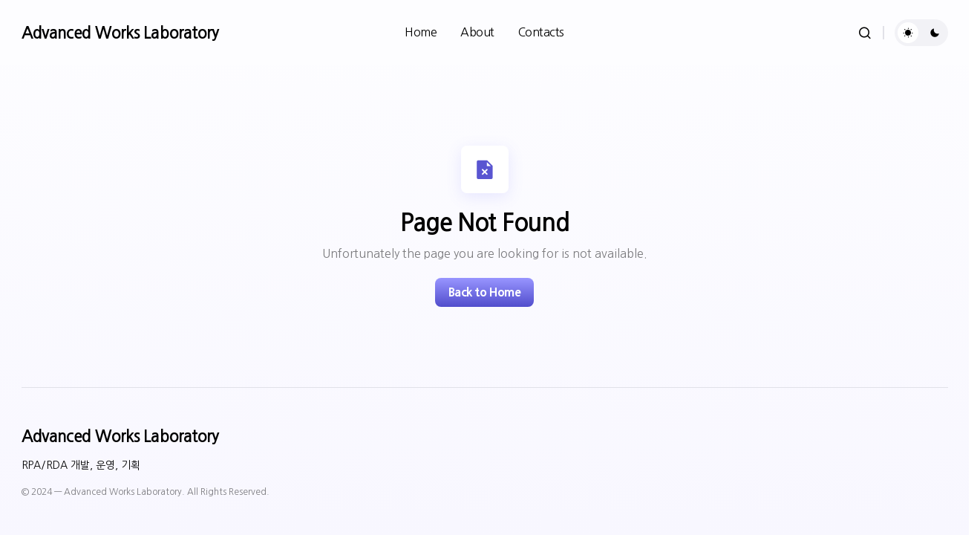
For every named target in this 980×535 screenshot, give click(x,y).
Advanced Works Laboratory (120, 33)
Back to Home (484, 292)
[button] (865, 33)
